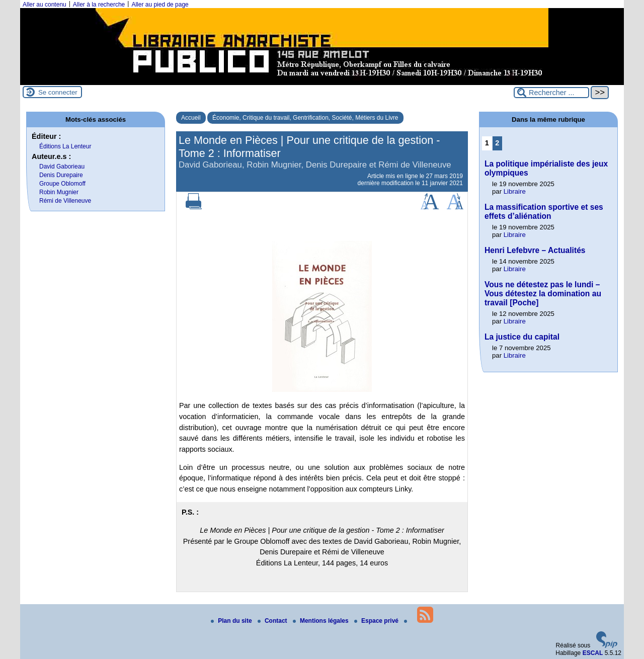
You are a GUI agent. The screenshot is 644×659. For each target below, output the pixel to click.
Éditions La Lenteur (65, 146)
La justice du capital (522, 337)
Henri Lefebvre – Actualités (535, 250)
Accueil (191, 118)
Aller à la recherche (99, 5)
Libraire (515, 191)
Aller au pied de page (160, 5)
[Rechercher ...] (551, 93)
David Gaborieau (62, 167)
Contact (273, 621)
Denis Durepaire (61, 175)
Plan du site (232, 621)
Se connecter (58, 92)
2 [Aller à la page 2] (497, 143)
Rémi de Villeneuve (65, 201)
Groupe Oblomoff (62, 184)
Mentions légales (321, 621)
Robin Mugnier (59, 192)
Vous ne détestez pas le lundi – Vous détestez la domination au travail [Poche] (543, 294)
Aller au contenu (45, 5)
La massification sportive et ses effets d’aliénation (544, 212)
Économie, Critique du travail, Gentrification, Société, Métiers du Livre (305, 118)
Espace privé (377, 621)
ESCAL (593, 653)
